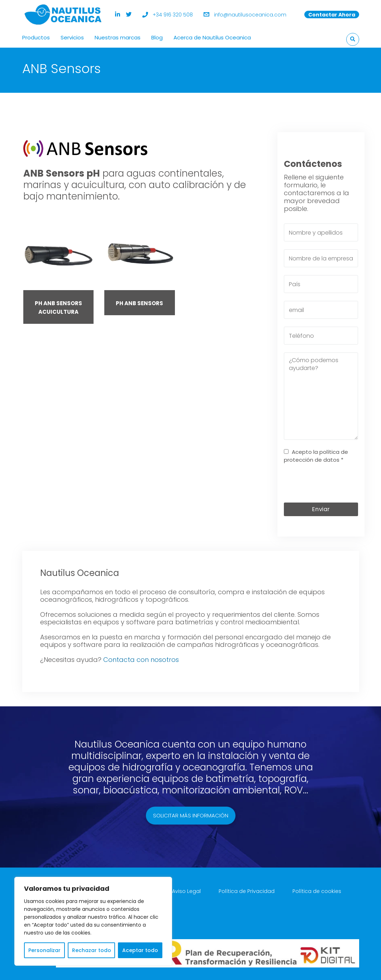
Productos (36, 38)
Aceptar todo (140, 950)
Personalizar (44, 950)
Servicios (72, 38)
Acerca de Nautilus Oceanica (212, 38)
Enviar (321, 509)
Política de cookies (317, 891)
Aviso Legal (186, 891)
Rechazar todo (92, 950)
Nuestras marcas (118, 38)
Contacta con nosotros (141, 660)
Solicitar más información (191, 815)
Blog (157, 38)
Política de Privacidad (247, 891)
